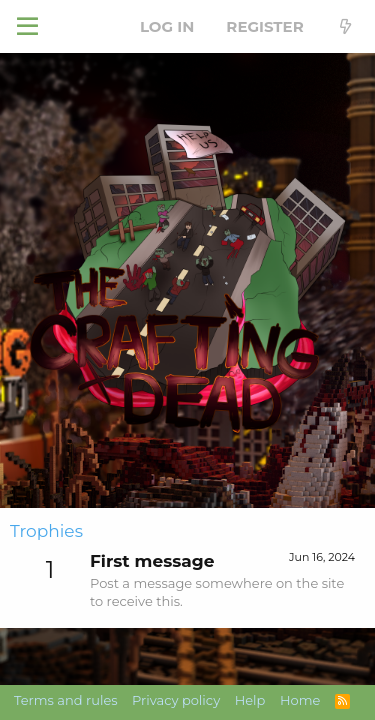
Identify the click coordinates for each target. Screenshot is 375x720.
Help (250, 700)
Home (300, 700)
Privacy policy (176, 700)
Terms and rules (66, 700)
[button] (27, 27)
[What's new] (345, 26)
